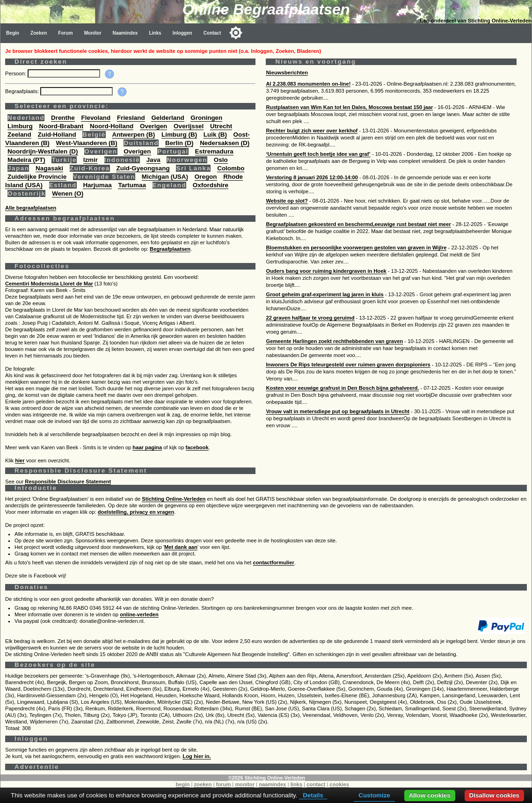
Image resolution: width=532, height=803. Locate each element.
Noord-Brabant (61, 126)
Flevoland (96, 118)
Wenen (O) (68, 193)
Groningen (206, 118)
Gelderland (168, 118)
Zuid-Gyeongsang (143, 168)
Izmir (91, 160)
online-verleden (139, 614)
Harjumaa (97, 185)
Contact (212, 33)
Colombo (231, 168)
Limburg (20, 126)
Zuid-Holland (57, 135)
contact (316, 784)
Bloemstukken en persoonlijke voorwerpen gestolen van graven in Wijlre (356, 248)
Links (155, 33)
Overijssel (189, 126)
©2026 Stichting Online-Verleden (267, 778)
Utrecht (221, 126)
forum (224, 784)
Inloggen (182, 33)
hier (20, 460)
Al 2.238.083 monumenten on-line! (308, 84)
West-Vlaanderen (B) (87, 143)
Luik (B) (215, 135)
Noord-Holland (112, 126)
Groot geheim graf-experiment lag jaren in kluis (324, 294)
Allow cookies (430, 795)
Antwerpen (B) (133, 135)
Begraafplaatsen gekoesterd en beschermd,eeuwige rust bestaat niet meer (358, 224)
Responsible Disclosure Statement (68, 482)
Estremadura (214, 151)
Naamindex (125, 33)
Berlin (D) (179, 143)
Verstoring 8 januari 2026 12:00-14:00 (312, 177)
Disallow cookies (494, 795)
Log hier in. (197, 756)
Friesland (131, 118)
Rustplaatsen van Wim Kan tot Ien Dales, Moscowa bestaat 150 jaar (349, 107)
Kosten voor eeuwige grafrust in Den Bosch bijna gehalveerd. (342, 388)
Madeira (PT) (26, 160)
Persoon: (16, 73)
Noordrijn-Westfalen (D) (43, 151)
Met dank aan (181, 547)
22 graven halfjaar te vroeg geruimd (310, 318)
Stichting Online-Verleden (174, 499)
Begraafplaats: (23, 91)
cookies (339, 784)
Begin (13, 33)
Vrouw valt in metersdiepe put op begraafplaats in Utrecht (337, 411)
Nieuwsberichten (287, 73)
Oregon (206, 177)
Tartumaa (132, 185)
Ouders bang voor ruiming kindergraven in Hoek (326, 271)
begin (183, 784)
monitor (245, 784)
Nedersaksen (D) (225, 143)
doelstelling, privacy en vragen (136, 512)
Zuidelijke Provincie (37, 177)
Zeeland (19, 135)
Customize (374, 795)
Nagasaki (49, 168)
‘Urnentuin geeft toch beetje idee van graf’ (318, 154)
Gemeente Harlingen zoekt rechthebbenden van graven (334, 341)
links (297, 784)
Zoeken (39, 33)
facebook (197, 447)
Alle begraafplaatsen (31, 208)
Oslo (221, 160)
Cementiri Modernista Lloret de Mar (49, 284)
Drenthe (63, 118)
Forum (65, 33)
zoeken (203, 784)
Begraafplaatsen (170, 249)
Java (153, 160)
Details (313, 795)
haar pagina (147, 447)
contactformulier (274, 562)
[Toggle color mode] (236, 33)
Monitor (93, 33)
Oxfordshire (211, 185)
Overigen (153, 126)
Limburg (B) (179, 135)
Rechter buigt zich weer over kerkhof (312, 131)
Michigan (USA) (165, 177)
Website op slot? (287, 201)
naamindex (272, 784)
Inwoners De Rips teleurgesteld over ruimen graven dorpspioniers (348, 365)
